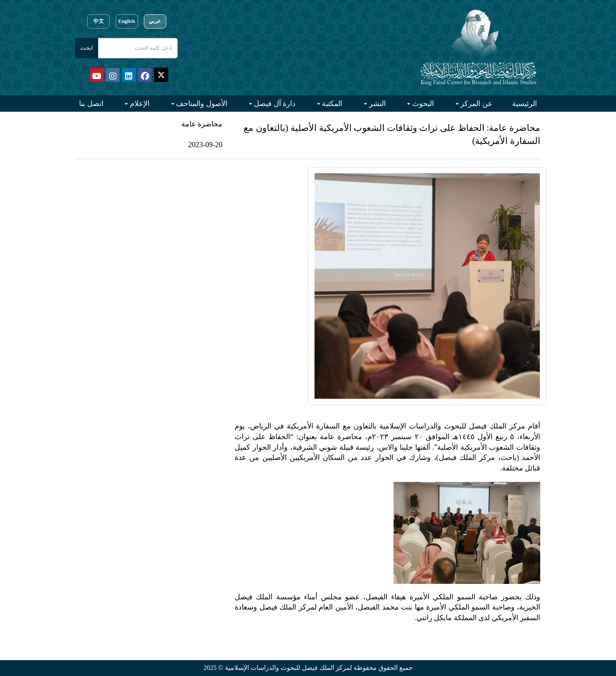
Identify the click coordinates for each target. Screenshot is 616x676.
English (126, 21)
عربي (155, 21)
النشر (376, 104)
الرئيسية (525, 104)
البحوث (422, 104)
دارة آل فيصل (274, 104)
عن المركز (476, 104)
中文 (99, 21)
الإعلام (139, 104)
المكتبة (331, 104)
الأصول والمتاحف (201, 104)
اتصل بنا (91, 104)
